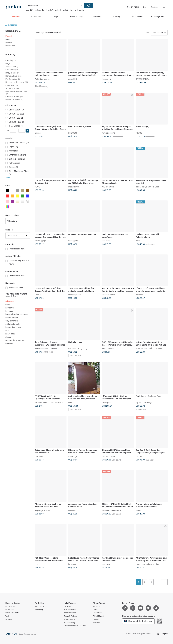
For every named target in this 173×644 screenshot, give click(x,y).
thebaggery (73, 241)
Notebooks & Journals (15, 340)
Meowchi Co (74, 187)
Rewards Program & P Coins (75, 626)
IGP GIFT (106, 564)
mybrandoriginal (109, 133)
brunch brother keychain (16, 314)
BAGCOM (73, 133)
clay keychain (12, 321)
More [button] (8, 178)
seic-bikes (106, 241)
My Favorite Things (144, 402)
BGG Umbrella (108, 349)
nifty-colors (73, 510)
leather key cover (13, 327)
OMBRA (38, 295)
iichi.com (96, 623)
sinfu (70, 402)
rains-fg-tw (106, 402)
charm (8, 305)
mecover (139, 295)
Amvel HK (73, 79)
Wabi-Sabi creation (43, 79)
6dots (138, 241)
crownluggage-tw (42, 241)
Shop (8, 39)
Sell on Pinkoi (133, 7)
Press (95, 610)
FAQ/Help (68, 606)
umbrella (9, 344)
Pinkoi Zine (10, 46)
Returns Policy (69, 623)
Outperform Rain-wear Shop (148, 564)
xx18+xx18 (10, 334)
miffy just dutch (12, 324)
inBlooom (72, 564)
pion (71, 10)
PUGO (37, 187)
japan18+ (29, 10)
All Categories (11, 25)
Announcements (70, 613)
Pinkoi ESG (97, 613)
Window (9, 43)
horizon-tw (106, 79)
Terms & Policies (70, 616)
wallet (65, 10)
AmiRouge (73, 456)
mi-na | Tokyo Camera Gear (147, 187)
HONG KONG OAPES (111, 510)
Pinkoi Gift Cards (12, 613)
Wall (7, 616)
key (7, 331)
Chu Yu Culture (108, 456)
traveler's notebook (54, 10)
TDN (37, 564)
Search (89, 5)
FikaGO (139, 133)
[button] (27, 131)
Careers (96, 619)
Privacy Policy (69, 619)
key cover (10, 308)
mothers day (40, 10)
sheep (8, 337)
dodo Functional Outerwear (46, 349)
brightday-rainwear (42, 510)
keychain (9, 311)
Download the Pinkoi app (138, 621)
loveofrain (39, 456)
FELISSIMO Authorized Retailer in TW (51, 402)
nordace (38, 133)
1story (138, 510)
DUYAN (139, 456)
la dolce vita (79, 10)
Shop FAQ (39, 610)
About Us (97, 606)
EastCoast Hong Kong (78, 349)
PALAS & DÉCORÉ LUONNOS (149, 349)
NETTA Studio (108, 187)
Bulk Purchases (70, 610)
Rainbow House (109, 295)
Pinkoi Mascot (98, 616)
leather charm (12, 318)
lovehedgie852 (75, 295)
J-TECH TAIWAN (143, 79)
